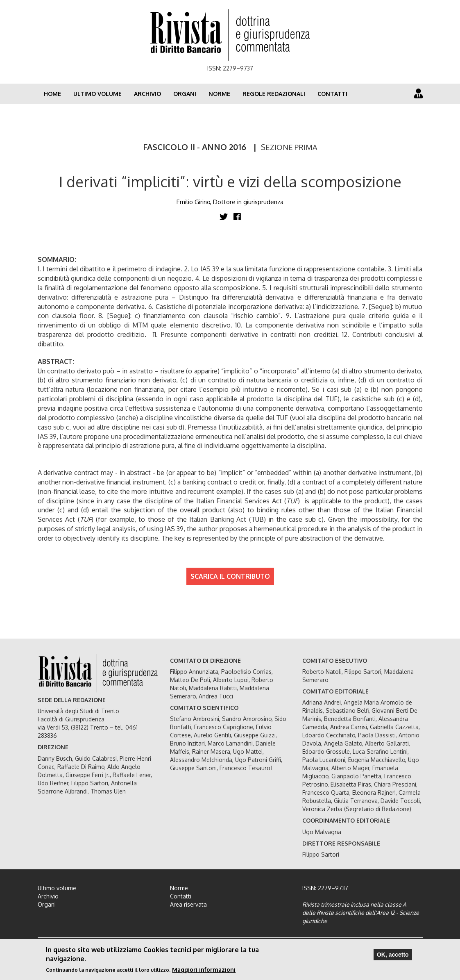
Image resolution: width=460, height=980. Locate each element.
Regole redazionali (274, 94)
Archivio (147, 94)
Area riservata (188, 904)
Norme (219, 94)
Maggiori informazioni (204, 971)
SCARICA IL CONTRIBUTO (230, 576)
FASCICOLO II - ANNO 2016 (195, 147)
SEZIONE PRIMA (289, 147)
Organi (185, 94)
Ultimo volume (97, 94)
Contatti (332, 94)
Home (52, 94)
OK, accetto (393, 956)
